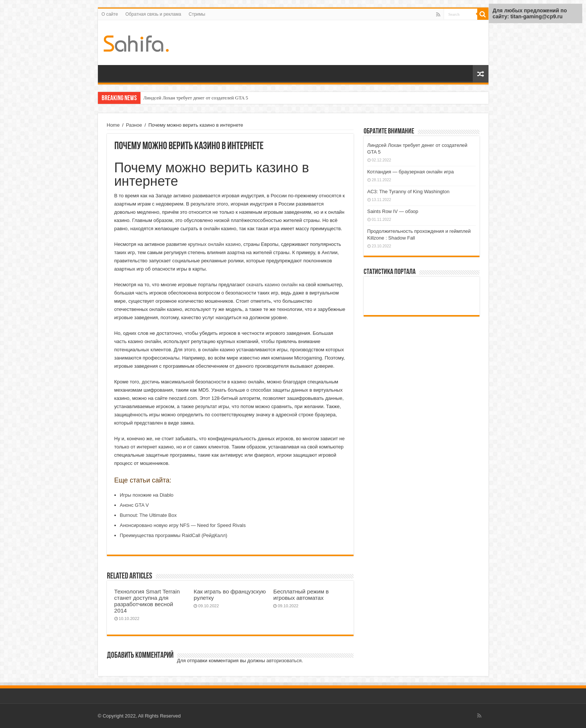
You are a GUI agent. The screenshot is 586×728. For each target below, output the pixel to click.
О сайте (110, 14)
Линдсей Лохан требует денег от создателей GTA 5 (196, 98)
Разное (134, 125)
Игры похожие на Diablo (147, 495)
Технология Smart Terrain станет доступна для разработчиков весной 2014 (147, 601)
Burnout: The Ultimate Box (148, 515)
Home (113, 125)
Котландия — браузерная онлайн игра (411, 172)
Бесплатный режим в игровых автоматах (301, 595)
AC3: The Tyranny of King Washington (408, 192)
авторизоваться (284, 661)
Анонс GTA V (135, 505)
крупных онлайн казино (214, 244)
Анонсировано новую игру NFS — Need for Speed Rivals (183, 525)
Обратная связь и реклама (153, 14)
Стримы (197, 14)
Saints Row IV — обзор (393, 211)
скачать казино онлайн (272, 285)
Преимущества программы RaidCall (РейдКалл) (174, 535)
